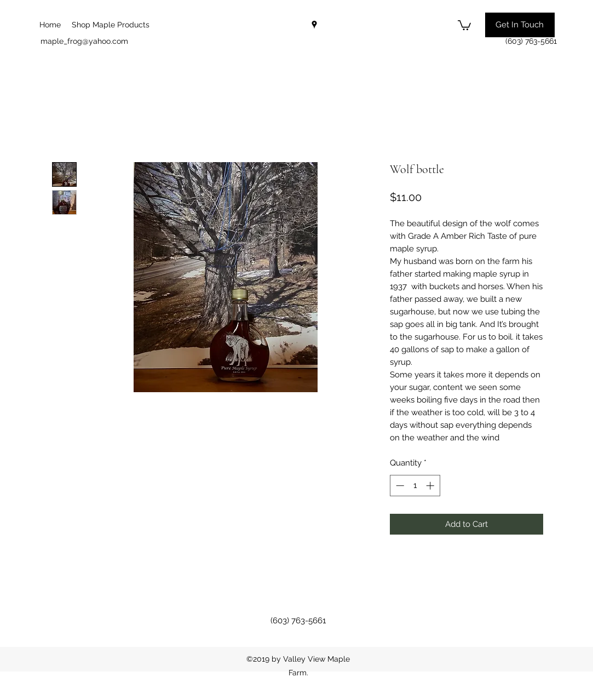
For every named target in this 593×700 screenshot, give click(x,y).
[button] (464, 25)
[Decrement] (399, 486)
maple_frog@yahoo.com (84, 41)
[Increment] (431, 486)
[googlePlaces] (314, 25)
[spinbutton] (415, 486)
